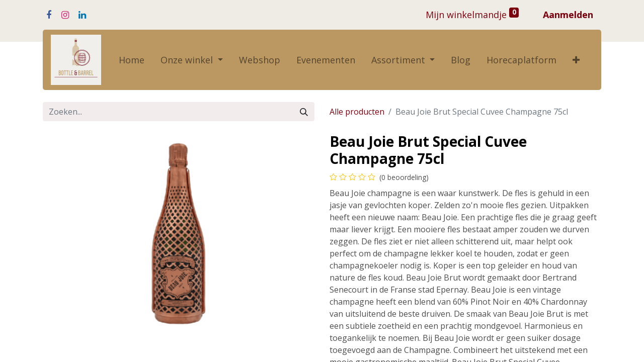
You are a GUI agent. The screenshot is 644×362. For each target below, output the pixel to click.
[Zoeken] (304, 112)
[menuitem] (132, 60)
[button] (576, 60)
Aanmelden (568, 15)
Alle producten (357, 112)
